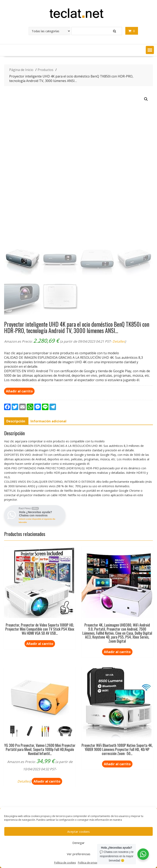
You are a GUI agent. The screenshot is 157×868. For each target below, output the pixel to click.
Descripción (16, 421)
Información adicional (48, 421)
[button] (150, 50)
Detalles (119, 341)
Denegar (78, 843)
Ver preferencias (79, 854)
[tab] (16, 421)
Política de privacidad (90, 863)
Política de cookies (65, 863)
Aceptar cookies (78, 831)
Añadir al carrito (19, 391)
